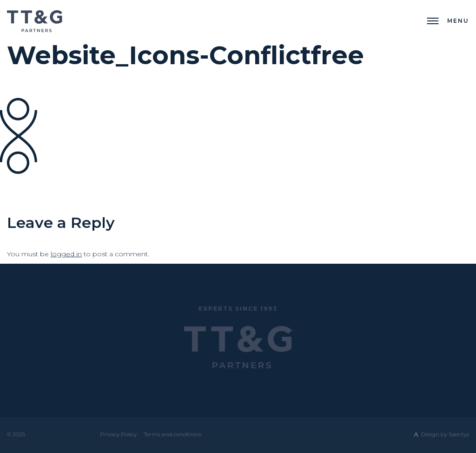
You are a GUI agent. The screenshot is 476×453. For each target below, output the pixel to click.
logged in (66, 254)
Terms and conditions (172, 434)
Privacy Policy (118, 434)
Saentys (459, 434)
